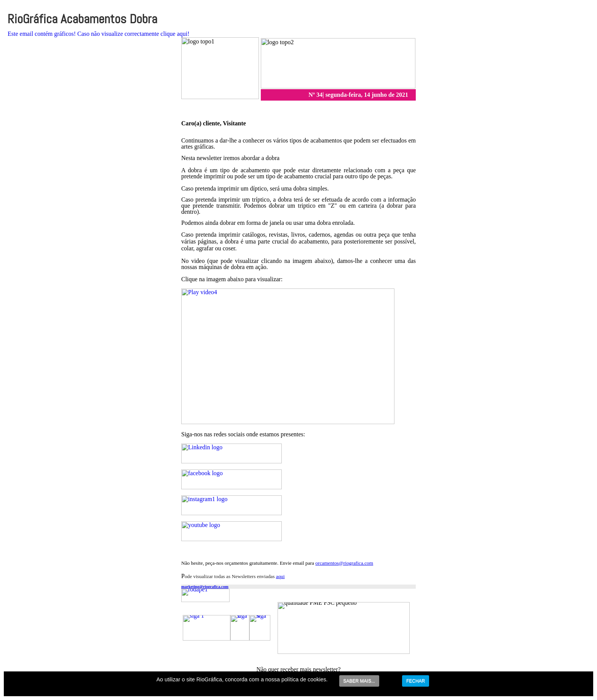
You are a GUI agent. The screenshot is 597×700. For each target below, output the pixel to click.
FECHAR (416, 681)
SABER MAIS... (359, 681)
